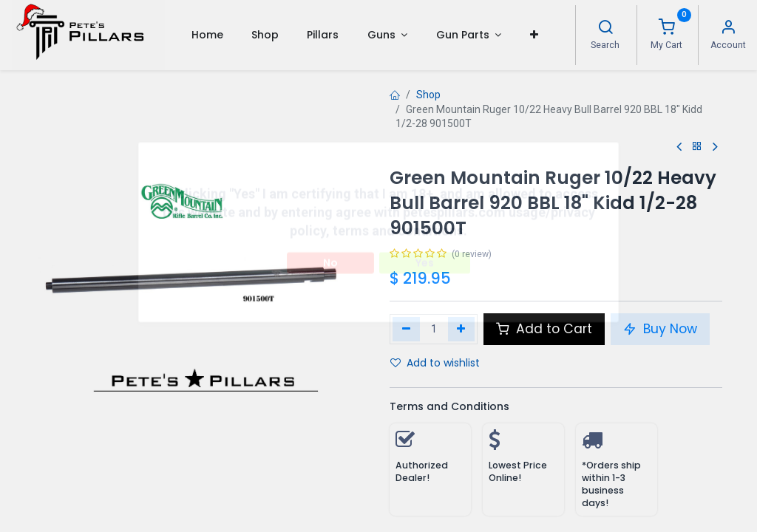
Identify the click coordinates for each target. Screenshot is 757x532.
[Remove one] (406, 329)
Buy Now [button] (660, 329)
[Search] (605, 29)
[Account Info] (728, 29)
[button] (533, 35)
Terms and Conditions (449, 406)
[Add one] (462, 329)
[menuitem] (207, 35)
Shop (428, 95)
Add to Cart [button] (544, 329)
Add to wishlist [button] (435, 363)
